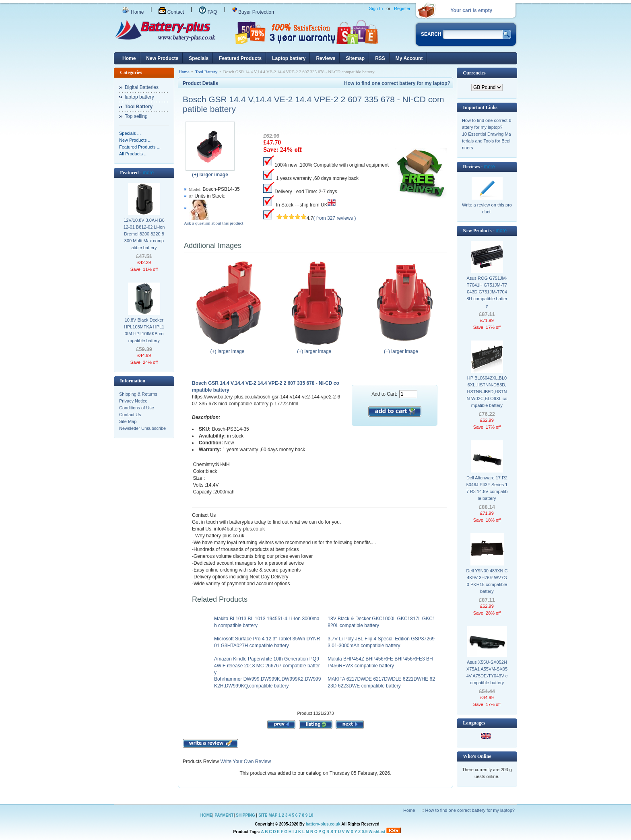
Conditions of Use (137, 408)
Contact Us (130, 415)
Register (402, 8)
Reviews (326, 58)
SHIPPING (245, 815)
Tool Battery (206, 72)
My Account (409, 58)
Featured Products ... (140, 147)
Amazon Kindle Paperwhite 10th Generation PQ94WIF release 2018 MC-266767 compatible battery (267, 666)
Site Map (128, 421)
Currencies (474, 73)
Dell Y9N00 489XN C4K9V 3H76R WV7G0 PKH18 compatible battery (487, 581)
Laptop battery (289, 58)
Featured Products (240, 58)
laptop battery (139, 97)
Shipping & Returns (138, 394)
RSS (380, 58)
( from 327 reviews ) (334, 218)
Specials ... (130, 133)
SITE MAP (268, 815)
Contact (171, 12)
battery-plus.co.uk (323, 824)
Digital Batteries (142, 87)
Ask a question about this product (214, 223)
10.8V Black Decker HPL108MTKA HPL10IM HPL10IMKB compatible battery (144, 330)
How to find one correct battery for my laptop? (397, 83)
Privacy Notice (133, 401)
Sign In (376, 8)
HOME (206, 815)
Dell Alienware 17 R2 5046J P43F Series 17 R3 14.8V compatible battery (487, 488)
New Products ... (135, 140)
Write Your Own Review (245, 762)
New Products (162, 58)
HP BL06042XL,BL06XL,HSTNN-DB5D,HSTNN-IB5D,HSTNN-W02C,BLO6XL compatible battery (487, 392)
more (148, 173)
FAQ (208, 12)
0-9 (365, 832)
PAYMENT (224, 815)
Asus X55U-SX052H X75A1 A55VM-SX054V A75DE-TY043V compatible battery (487, 672)
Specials (199, 58)
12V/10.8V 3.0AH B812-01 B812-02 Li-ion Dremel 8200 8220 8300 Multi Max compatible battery (144, 234)
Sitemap (355, 58)
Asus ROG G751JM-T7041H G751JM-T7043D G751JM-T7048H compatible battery (487, 292)
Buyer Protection (253, 12)
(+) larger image (229, 349)
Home (133, 12)
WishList (377, 832)
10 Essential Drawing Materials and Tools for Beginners (487, 141)
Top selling (136, 116)
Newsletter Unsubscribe (142, 428)
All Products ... (133, 154)
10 (311, 815)
